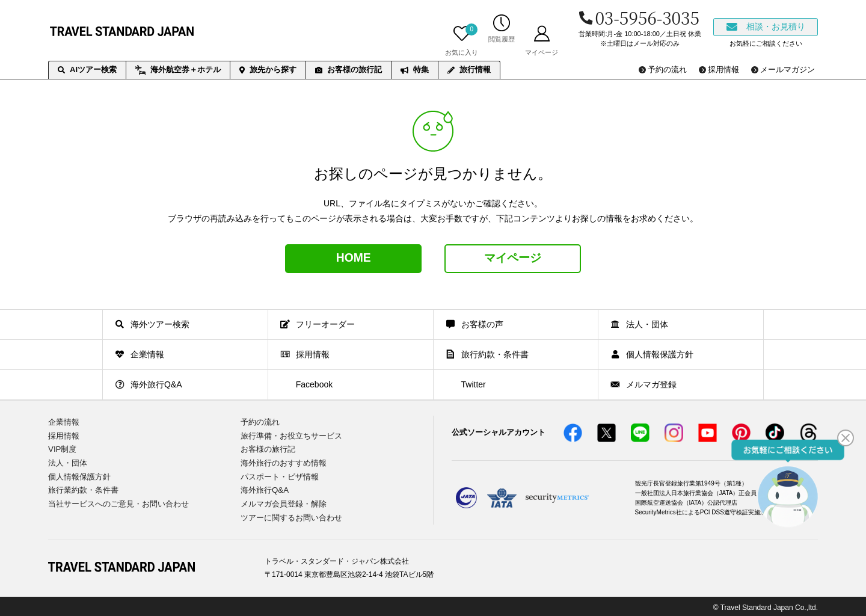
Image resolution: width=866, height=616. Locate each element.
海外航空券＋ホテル (178, 70)
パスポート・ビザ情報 (280, 475)
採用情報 (64, 435)
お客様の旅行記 (349, 69)
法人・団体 (68, 462)
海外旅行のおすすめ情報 (284, 462)
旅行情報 (469, 69)
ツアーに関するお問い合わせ (291, 515)
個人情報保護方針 (79, 475)
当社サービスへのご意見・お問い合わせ (118, 502)
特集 (415, 69)
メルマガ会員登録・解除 (284, 502)
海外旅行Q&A (264, 488)
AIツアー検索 (87, 69)
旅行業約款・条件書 (83, 488)
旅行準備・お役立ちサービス (291, 435)
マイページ (513, 259)
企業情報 (64, 422)
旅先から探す (268, 69)
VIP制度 (62, 448)
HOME (354, 259)
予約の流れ (260, 422)
